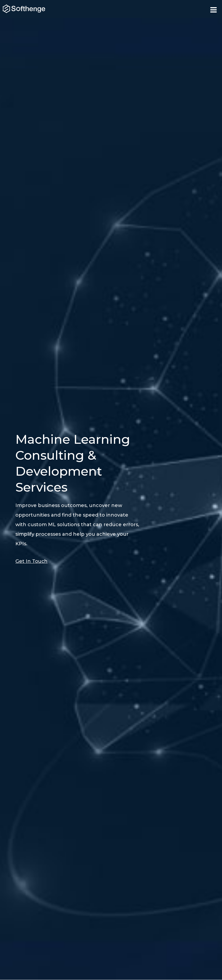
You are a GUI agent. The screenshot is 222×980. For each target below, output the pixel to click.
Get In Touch (32, 561)
